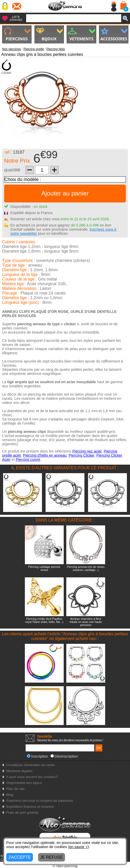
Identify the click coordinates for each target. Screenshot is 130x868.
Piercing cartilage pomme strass (44, 568)
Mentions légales (19, 771)
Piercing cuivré (28, 459)
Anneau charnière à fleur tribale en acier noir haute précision (86, 622)
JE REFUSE (52, 857)
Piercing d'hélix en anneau (45, 455)
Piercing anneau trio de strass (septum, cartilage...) (86, 568)
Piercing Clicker (81, 455)
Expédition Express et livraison (30, 807)
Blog (10, 795)
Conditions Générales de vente (30, 765)
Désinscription (64, 756)
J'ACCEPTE (20, 857)
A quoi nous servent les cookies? (32, 777)
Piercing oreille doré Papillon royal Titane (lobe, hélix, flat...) (44, 620)
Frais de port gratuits (22, 813)
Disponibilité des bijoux (24, 783)
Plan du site (15, 789)
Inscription (38, 756)
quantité (12, 170)
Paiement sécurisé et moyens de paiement (39, 801)
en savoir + (79, 847)
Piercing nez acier (87, 451)
